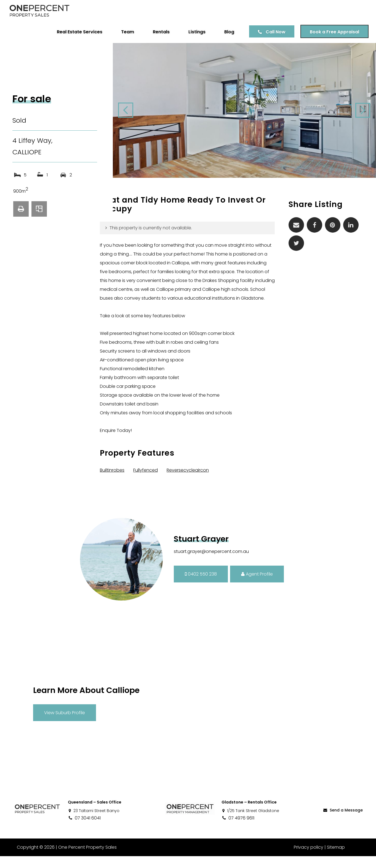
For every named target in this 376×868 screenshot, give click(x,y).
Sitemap (336, 859)
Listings (196, 32)
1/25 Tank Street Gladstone (250, 823)
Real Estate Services (79, 32)
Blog (228, 32)
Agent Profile (257, 586)
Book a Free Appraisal (334, 32)
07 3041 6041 (84, 830)
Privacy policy (309, 859)
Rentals (160, 32)
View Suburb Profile (65, 724)
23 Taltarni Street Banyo (94, 823)
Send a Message (343, 822)
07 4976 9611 (238, 830)
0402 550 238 (201, 586)
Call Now (275, 32)
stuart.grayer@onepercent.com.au (211, 563)
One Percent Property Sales (87, 859)
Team (127, 32)
